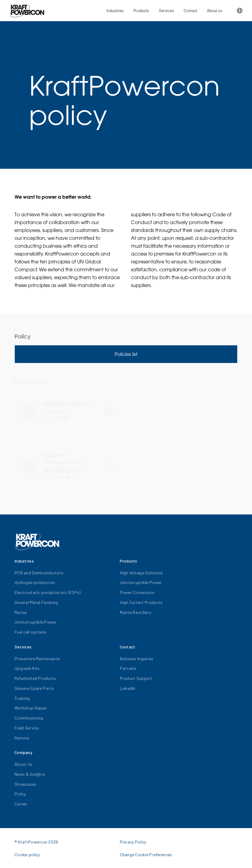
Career (21, 804)
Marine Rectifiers (136, 612)
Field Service (27, 728)
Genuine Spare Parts (34, 688)
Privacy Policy (133, 842)
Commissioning (29, 718)
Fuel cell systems (31, 632)
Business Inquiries (137, 659)
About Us (23, 764)
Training (22, 698)
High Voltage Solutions (142, 573)
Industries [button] (115, 10)
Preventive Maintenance (37, 659)
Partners (128, 668)
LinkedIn (128, 688)
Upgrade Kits (27, 668)
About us (215, 10)
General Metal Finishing (36, 602)
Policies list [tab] (126, 354)
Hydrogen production (35, 582)
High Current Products (141, 602)
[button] (240, 11)
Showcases (26, 784)
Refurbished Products (35, 678)
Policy (20, 794)
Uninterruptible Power (36, 622)
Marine (21, 612)
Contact (190, 10)
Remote (22, 738)
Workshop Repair (31, 708)
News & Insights (30, 774)
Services (166, 10)
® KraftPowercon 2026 (36, 842)
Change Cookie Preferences (146, 855)
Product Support (136, 678)
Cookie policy (27, 855)
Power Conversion (137, 592)
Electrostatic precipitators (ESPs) (48, 592)
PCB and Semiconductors (39, 573)
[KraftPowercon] (27, 11)
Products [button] (141, 10)
